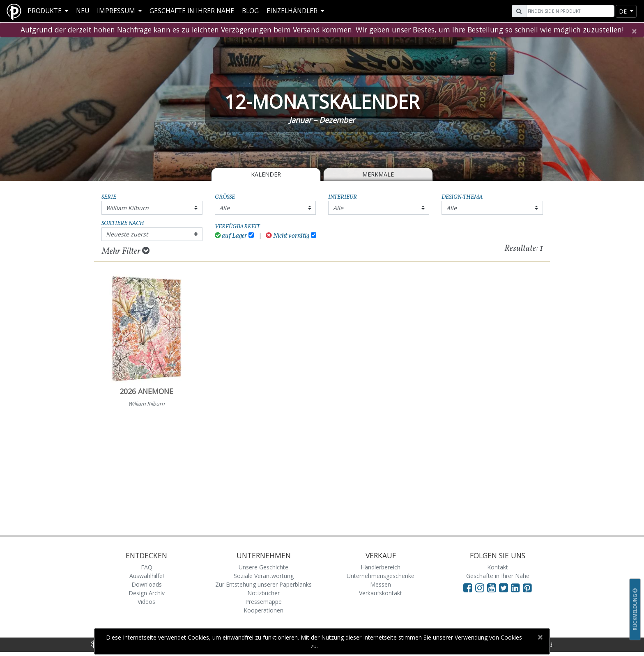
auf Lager (231, 236)
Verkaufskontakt (381, 593)
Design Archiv (147, 593)
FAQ (147, 567)
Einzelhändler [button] (293, 11)
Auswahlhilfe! (147, 576)
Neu (83, 11)
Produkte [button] (45, 11)
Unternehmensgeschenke (381, 576)
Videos (146, 602)
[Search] (569, 11)
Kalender (266, 174)
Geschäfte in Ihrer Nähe (192, 11)
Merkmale (378, 174)
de (624, 11)
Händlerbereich (381, 567)
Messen (381, 584)
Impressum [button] (117, 11)
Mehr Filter (126, 251)
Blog (250, 11)
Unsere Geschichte (263, 567)
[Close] (634, 31)
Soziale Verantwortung (264, 576)
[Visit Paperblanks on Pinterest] (527, 587)
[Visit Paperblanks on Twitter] (505, 587)
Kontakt (498, 567)
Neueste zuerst (127, 234)
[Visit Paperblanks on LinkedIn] (517, 587)
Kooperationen (263, 610)
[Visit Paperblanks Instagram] (480, 587)
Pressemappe (263, 602)
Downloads (147, 584)
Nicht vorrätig (287, 236)
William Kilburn (127, 208)
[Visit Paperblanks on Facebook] (468, 587)
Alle (224, 208)
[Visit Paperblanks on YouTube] (493, 587)
